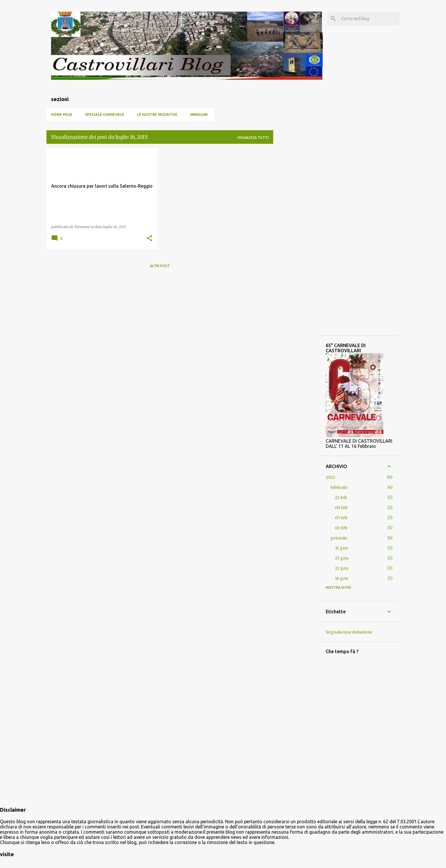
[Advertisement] (160, 313)
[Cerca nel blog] (369, 18)
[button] (149, 239)
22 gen (342, 568)
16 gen (342, 578)
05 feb (341, 518)
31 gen (341, 548)
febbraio (339, 487)
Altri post (160, 266)
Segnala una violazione (349, 632)
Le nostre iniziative (157, 114)
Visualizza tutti (253, 138)
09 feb (341, 508)
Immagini (199, 114)
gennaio (339, 538)
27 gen (342, 558)
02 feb (341, 528)
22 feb (341, 498)
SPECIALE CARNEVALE (105, 114)
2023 (330, 477)
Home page (62, 114)
